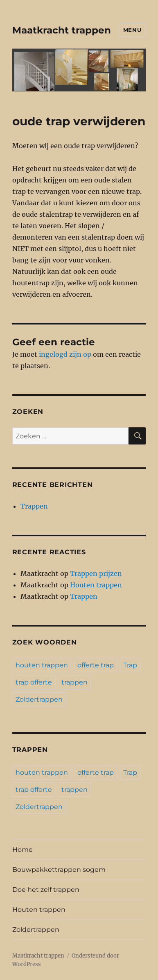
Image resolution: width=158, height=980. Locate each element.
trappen (74, 682)
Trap (130, 665)
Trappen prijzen (96, 573)
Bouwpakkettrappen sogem (59, 870)
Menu (132, 30)
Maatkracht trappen (62, 30)
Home (23, 850)
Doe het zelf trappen (46, 890)
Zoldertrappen (39, 699)
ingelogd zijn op (65, 354)
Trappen (34, 506)
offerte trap (96, 665)
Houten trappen (96, 585)
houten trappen (42, 665)
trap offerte (34, 682)
